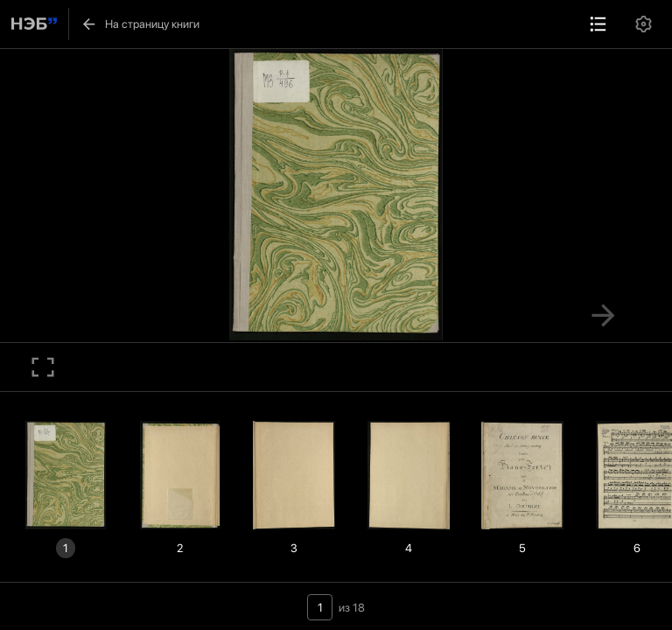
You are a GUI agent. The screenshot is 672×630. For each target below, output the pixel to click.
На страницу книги (140, 24)
